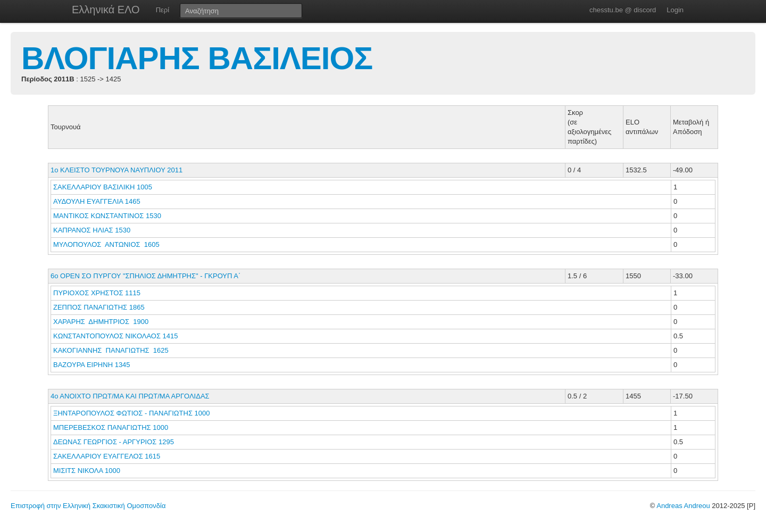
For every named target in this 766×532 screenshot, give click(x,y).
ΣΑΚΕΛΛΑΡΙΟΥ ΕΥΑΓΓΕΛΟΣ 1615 (107, 456)
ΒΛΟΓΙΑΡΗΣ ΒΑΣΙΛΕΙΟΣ (197, 58)
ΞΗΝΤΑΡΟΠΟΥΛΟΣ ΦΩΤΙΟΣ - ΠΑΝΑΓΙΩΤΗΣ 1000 (131, 413)
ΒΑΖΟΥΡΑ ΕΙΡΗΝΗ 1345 (92, 365)
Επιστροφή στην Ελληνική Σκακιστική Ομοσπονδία (88, 506)
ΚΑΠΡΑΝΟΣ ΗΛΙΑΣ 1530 (92, 230)
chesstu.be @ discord (623, 10)
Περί (163, 10)
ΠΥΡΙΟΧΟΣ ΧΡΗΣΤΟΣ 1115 (97, 293)
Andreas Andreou (683, 506)
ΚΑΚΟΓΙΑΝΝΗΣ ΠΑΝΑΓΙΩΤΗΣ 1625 (111, 350)
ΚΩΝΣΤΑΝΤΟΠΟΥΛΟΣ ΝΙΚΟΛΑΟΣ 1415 (116, 336)
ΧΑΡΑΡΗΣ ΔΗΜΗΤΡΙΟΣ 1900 (101, 322)
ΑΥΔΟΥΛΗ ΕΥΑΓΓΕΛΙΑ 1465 (97, 201)
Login (675, 10)
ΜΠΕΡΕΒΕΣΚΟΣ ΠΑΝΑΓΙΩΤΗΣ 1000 (111, 427)
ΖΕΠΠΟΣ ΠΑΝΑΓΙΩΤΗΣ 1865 (99, 307)
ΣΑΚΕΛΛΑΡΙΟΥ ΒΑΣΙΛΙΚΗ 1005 (103, 187)
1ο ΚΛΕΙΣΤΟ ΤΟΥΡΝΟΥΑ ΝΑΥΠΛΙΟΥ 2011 (116, 170)
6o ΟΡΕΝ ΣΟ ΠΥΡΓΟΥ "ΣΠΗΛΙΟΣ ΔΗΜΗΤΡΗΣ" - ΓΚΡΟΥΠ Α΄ (145, 276)
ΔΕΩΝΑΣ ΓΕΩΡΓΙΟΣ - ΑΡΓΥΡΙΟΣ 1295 (114, 442)
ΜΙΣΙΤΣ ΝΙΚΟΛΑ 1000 (87, 471)
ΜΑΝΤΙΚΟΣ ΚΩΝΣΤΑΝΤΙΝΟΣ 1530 (107, 216)
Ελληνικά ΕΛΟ (106, 10)
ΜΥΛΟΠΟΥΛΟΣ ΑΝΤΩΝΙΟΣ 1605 (106, 244)
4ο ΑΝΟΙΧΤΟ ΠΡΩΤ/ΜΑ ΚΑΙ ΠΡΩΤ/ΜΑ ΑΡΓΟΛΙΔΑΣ (130, 396)
